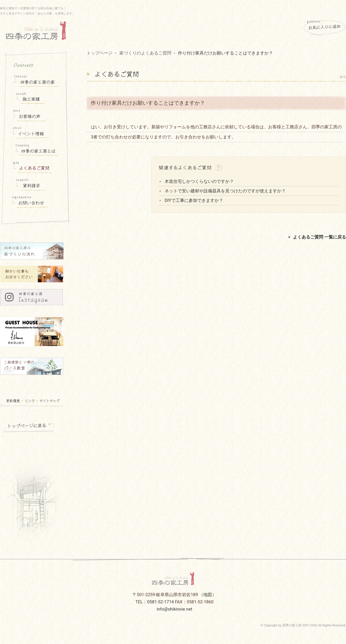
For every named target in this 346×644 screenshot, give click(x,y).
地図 (208, 595)
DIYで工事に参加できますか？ (194, 200)
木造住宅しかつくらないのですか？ (199, 181)
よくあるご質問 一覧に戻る (317, 237)
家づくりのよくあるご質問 (145, 53)
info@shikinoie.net (174, 609)
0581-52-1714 (160, 602)
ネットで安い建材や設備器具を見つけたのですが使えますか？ (225, 191)
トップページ (99, 53)
